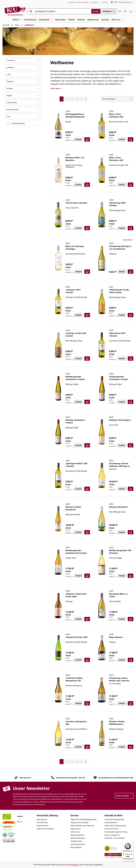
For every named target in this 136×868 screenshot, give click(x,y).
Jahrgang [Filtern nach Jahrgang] (23, 67)
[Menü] (132, 843)
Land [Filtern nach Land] (23, 74)
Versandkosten (42, 822)
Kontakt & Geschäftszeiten (114, 819)
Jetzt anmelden (124, 796)
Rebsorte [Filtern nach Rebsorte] (23, 81)
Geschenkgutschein (78, 844)
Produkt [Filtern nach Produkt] (23, 88)
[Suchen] (96, 11)
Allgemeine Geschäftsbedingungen (84, 819)
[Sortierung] (117, 99)
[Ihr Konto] (125, 11)
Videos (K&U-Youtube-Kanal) (115, 826)
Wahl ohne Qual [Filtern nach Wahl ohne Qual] (23, 110)
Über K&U (95, 2)
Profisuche (109, 11)
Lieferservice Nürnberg (45, 829)
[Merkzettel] (120, 11)
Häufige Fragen (76, 841)
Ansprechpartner (111, 822)
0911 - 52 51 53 (80, 778)
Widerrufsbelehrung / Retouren (82, 826)
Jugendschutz (76, 829)
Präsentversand (42, 826)
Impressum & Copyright (80, 822)
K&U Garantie (25, 778)
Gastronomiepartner (112, 835)
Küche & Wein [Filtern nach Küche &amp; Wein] (23, 103)
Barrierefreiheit (76, 847)
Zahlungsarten (42, 819)
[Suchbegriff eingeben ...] (62, 11)
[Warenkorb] (131, 11)
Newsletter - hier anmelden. (115, 838)
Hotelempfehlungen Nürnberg (116, 832)
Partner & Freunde (111, 829)
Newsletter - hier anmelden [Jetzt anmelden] (78, 2)
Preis (23, 117)
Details (78, 139)
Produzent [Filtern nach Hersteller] (23, 60)
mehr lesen (57, 88)
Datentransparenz (77, 835)
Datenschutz (75, 832)
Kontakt (105, 2)
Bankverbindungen (78, 838)
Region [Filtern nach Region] (23, 95)
